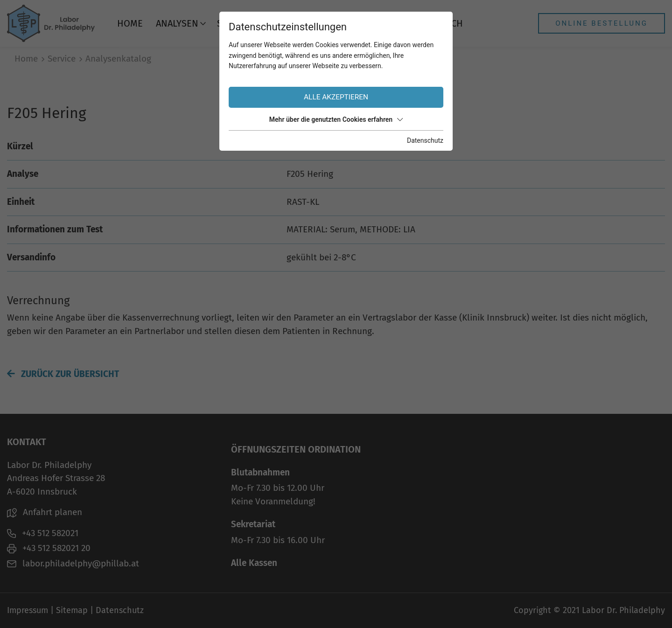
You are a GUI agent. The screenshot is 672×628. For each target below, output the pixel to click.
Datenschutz (425, 140)
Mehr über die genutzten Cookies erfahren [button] (336, 119)
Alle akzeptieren (336, 97)
